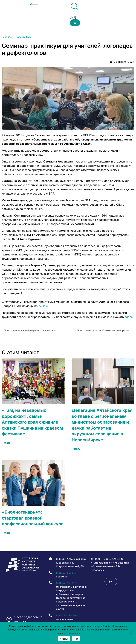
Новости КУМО (24, 37)
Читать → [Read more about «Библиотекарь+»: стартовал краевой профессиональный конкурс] (8, 533)
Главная (7, 37)
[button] (75, 23)
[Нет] (131, 633)
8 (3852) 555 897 (66, 583)
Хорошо (64, 639)
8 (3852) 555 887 (66, 573)
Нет (76, 639)
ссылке (44, 306)
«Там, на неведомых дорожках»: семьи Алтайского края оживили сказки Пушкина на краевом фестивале (32, 422)
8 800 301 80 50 (66, 615)
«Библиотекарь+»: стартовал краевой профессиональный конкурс (33, 518)
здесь (129, 317)
